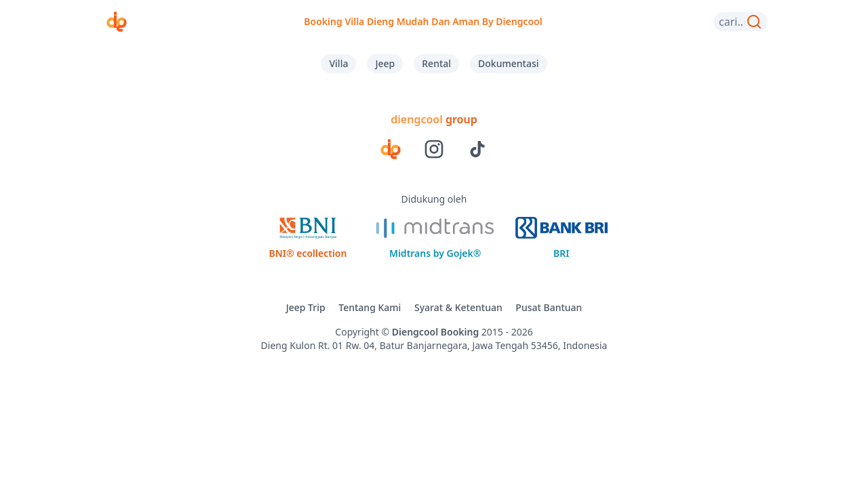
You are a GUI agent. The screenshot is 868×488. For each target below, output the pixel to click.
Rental (436, 63)
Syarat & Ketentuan (458, 307)
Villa (338, 63)
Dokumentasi (508, 63)
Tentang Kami (370, 307)
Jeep (385, 63)
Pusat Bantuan (549, 307)
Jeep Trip (306, 307)
